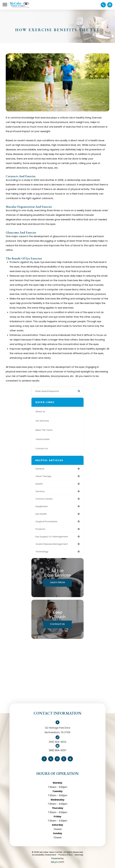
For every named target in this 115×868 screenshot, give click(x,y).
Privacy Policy (65, 855)
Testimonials (43, 439)
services (40, 491)
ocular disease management (52, 544)
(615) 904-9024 (58, 742)
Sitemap (79, 855)
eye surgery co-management (52, 537)
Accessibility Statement (44, 855)
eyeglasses (42, 506)
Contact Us (42, 448)
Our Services (42, 421)
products (40, 529)
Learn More (57, 582)
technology (42, 552)
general (40, 469)
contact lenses (44, 499)
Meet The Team (44, 430)
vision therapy (43, 476)
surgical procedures (46, 521)
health (39, 484)
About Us (40, 411)
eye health (41, 514)
